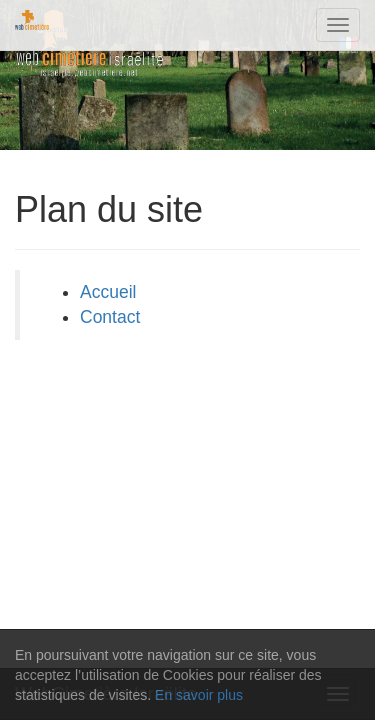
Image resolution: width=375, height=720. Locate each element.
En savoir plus (199, 695)
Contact (110, 317)
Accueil (108, 292)
